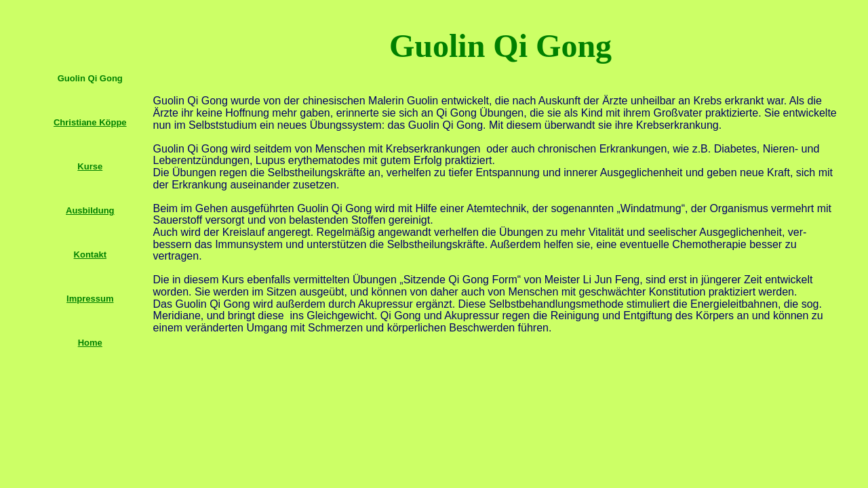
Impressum (90, 299)
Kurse (90, 166)
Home (90, 343)
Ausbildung (90, 210)
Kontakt (90, 255)
